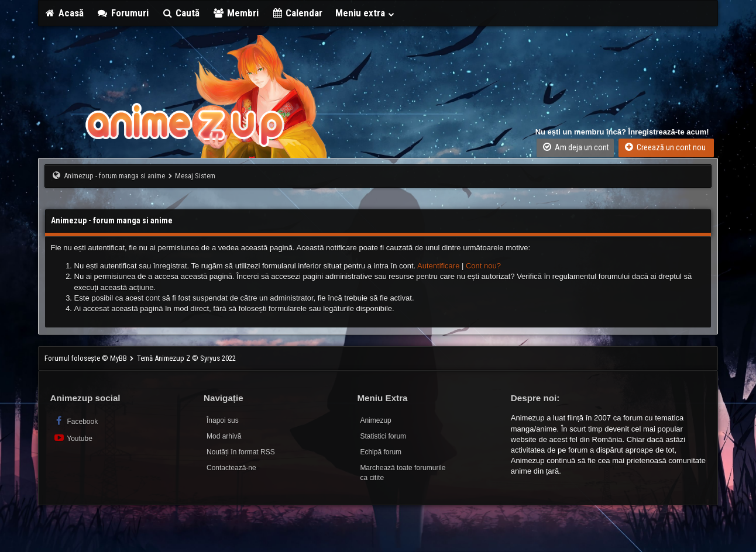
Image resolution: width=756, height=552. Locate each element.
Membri (236, 13)
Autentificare (438, 266)
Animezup (375, 420)
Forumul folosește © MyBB (87, 358)
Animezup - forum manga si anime (114, 176)
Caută (181, 13)
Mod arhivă (224, 436)
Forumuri (123, 13)
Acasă (64, 13)
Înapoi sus (223, 420)
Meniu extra (365, 13)
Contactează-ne (231, 468)
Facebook (76, 421)
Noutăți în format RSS (241, 452)
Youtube (73, 438)
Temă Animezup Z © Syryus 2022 (186, 358)
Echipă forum (381, 452)
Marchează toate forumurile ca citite (403, 473)
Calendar (297, 13)
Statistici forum (383, 436)
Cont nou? (483, 266)
